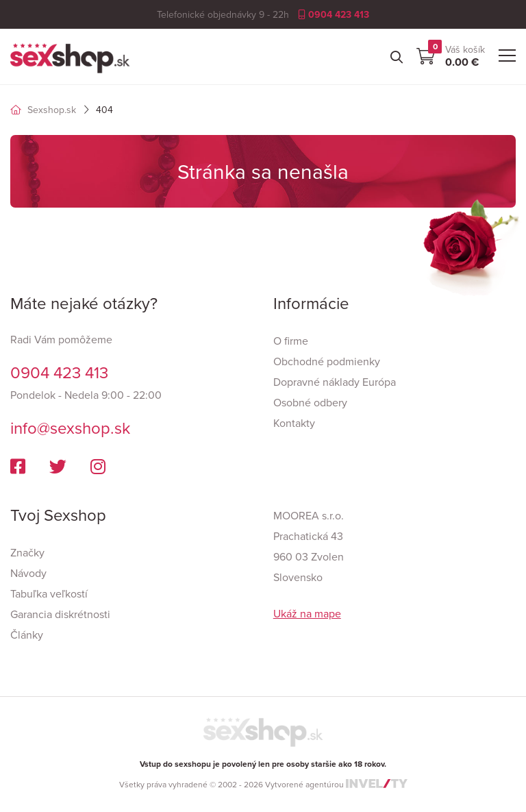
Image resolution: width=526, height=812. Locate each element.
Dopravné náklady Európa (335, 382)
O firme (291, 341)
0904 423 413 (334, 14)
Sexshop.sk (43, 110)
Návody (28, 573)
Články (27, 635)
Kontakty (294, 423)
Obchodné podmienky (327, 361)
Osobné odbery (310, 402)
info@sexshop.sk (70, 428)
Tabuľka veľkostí (49, 593)
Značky (27, 552)
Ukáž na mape (307, 613)
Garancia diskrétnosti (60, 614)
